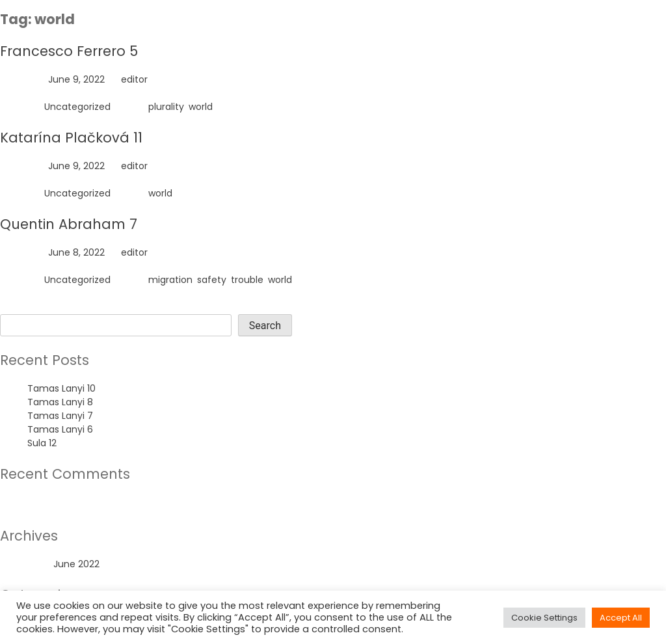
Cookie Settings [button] (544, 618)
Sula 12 (42, 443)
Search (16, 307)
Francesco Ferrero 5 (69, 51)
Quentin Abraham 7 (69, 224)
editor (134, 79)
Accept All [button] (621, 618)
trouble (247, 280)
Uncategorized (77, 107)
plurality (166, 107)
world (201, 107)
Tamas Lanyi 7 (60, 416)
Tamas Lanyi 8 (60, 402)
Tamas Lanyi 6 (60, 429)
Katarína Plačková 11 (71, 138)
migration (170, 280)
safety (212, 280)
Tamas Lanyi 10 (61, 388)
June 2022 (76, 564)
